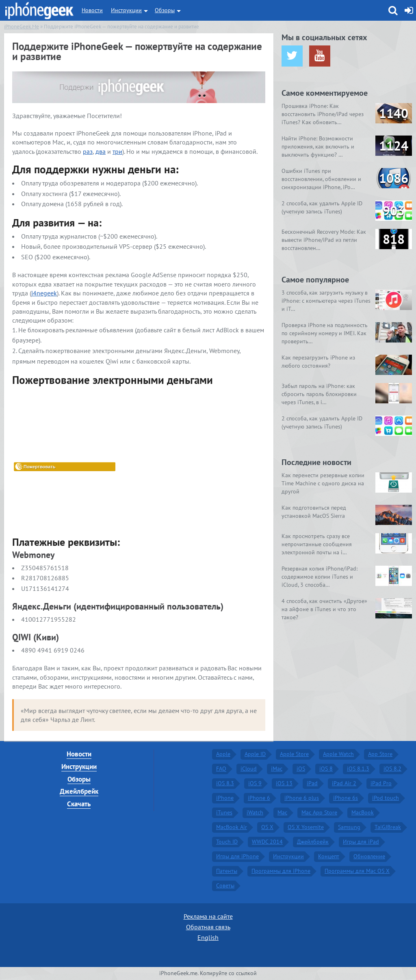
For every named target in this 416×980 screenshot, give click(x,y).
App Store (380, 754)
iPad (312, 783)
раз (88, 151)
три (117, 151)
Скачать (79, 804)
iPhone (225, 798)
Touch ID (227, 842)
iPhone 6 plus (302, 798)
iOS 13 (284, 783)
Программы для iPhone (281, 871)
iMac (277, 769)
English (208, 937)
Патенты (227, 871)
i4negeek (44, 293)
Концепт (329, 856)
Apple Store (294, 754)
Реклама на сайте (208, 916)
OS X (267, 827)
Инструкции (126, 10)
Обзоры (165, 10)
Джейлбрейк (79, 791)
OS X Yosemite (306, 827)
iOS (301, 769)
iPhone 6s (346, 798)
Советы (225, 885)
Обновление (369, 856)
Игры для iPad (361, 842)
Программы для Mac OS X (357, 871)
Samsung (349, 827)
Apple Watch (338, 754)
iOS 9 (255, 783)
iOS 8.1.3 (358, 769)
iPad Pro (381, 783)
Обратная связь (208, 927)
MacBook (363, 812)
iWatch (255, 812)
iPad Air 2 (344, 783)
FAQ (221, 769)
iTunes (224, 812)
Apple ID (255, 754)
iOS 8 (326, 769)
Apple (223, 754)
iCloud (249, 769)
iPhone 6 (259, 798)
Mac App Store (319, 812)
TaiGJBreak (388, 827)
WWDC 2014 (267, 842)
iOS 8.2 (392, 769)
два (101, 151)
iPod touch (386, 798)
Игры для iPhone (237, 856)
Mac (282, 812)
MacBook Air (232, 827)
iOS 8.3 (225, 783)
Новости (92, 10)
